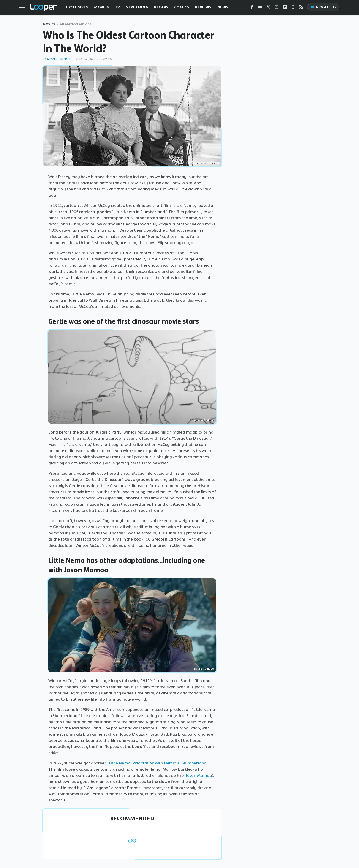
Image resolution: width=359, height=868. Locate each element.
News (223, 7)
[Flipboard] (285, 8)
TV (117, 7)
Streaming (137, 7)
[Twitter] (268, 8)
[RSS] (301, 8)
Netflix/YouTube (204, 669)
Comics (182, 7)
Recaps (161, 7)
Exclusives (77, 7)
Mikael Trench (59, 59)
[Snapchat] (293, 8)
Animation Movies (76, 24)
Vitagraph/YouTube (201, 420)
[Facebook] (252, 8)
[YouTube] (260, 8)
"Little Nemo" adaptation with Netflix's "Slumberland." (158, 763)
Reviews (203, 7)
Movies (102, 7)
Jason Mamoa (199, 775)
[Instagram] (277, 8)
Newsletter (324, 7)
